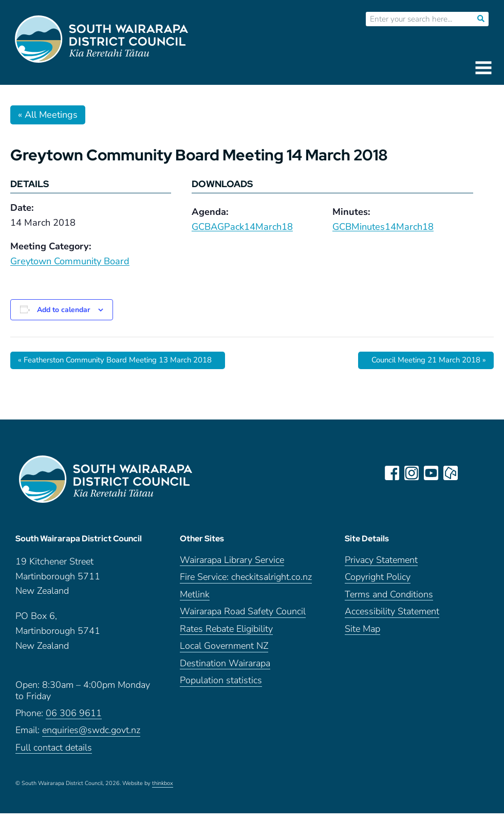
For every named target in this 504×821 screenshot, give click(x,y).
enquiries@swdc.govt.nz (91, 738)
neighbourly (452, 473)
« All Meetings (48, 115)
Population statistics (221, 688)
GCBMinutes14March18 (383, 227)
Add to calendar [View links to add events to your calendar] (63, 310)
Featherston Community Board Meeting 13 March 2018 (124, 360)
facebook (393, 473)
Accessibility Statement (392, 619)
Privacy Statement (381, 568)
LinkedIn (471, 473)
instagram (413, 473)
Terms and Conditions (389, 602)
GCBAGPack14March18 (242, 227)
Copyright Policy (378, 585)
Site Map (362, 637)
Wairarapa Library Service (232, 568)
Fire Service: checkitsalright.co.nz (246, 585)
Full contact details (54, 755)
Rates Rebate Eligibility (226, 637)
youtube (432, 473)
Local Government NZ (224, 654)
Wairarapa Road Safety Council (243, 619)
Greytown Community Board (70, 261)
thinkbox (163, 791)
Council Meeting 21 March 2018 (423, 360)
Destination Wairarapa (225, 671)
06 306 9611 (74, 721)
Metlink (195, 602)
